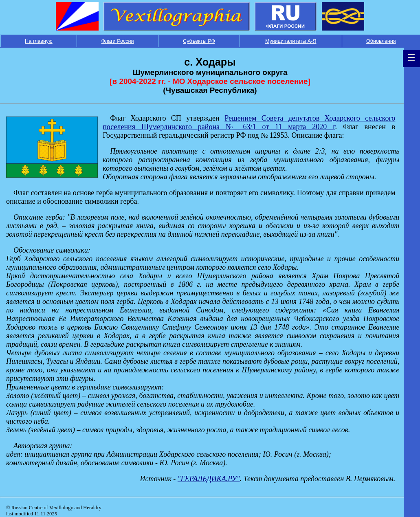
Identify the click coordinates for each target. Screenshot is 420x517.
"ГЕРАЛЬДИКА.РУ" (209, 479)
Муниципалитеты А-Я (291, 41)
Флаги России (118, 41)
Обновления (381, 41)
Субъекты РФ (199, 41)
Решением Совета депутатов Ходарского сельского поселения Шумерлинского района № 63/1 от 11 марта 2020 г (249, 122)
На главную (39, 41)
